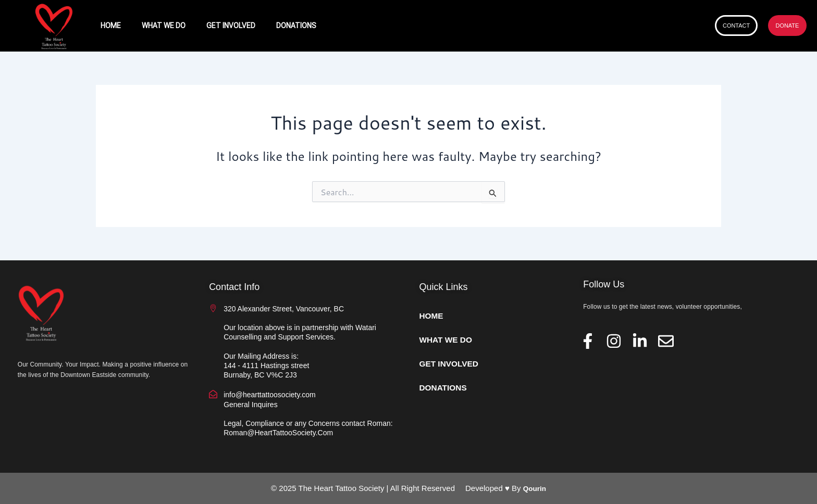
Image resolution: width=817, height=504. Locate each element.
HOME (111, 26)
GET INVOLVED (231, 26)
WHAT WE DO (164, 26)
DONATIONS (296, 26)
